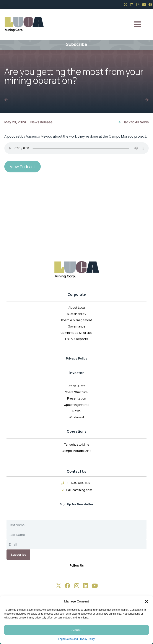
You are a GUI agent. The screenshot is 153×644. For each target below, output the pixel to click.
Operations (77, 431)
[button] (146, 601)
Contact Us (76, 471)
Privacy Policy (77, 358)
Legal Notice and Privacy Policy (76, 639)
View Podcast (23, 167)
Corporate (77, 294)
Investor (77, 373)
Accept (76, 630)
